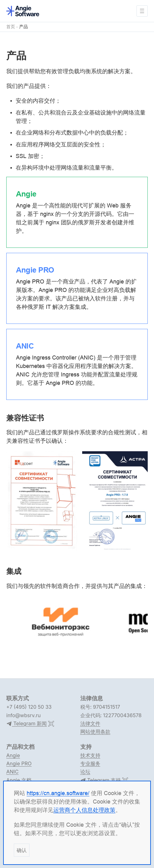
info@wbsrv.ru (24, 715)
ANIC (12, 772)
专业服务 (90, 763)
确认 (22, 850)
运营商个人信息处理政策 (84, 810)
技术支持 (90, 755)
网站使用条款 (95, 732)
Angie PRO (19, 763)
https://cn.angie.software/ (58, 793)
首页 (11, 27)
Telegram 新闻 (27, 724)
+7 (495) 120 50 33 (29, 707)
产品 (24, 27)
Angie (13, 755)
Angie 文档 (19, 780)
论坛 (85, 772)
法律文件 (90, 723)
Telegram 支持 (101, 780)
